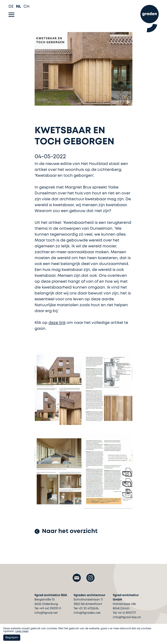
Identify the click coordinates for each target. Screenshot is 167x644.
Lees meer (22, 631)
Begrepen (12, 638)
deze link (57, 323)
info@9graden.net (87, 613)
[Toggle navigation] (11, 15)
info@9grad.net (46, 613)
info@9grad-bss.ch (127, 617)
